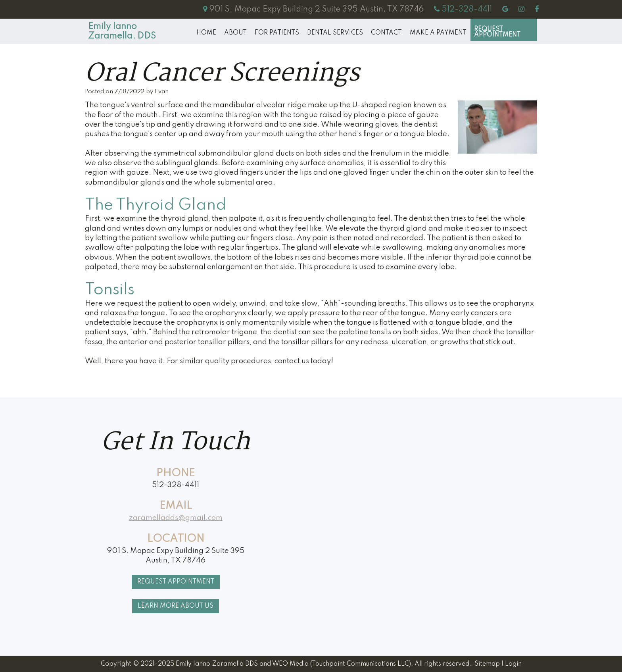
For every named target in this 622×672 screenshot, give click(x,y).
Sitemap (487, 664)
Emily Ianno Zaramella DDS (217, 664)
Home (206, 33)
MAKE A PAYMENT (438, 33)
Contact (386, 33)
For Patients (277, 33)
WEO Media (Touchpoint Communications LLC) (342, 664)
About (235, 33)
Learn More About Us (176, 606)
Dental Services (335, 33)
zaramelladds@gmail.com (176, 518)
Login (513, 664)
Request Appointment (497, 32)
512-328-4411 (176, 485)
